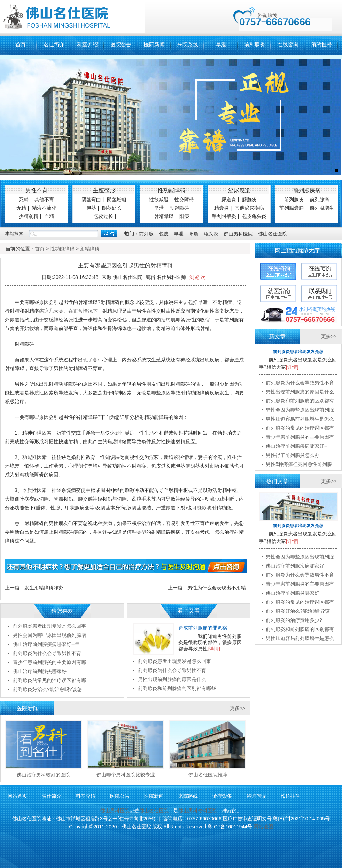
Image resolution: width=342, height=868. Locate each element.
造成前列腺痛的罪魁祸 (203, 628)
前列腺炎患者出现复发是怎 (298, 352)
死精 (24, 200)
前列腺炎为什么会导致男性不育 (172, 670)
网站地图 (263, 827)
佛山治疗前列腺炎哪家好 (40, 671)
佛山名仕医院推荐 (208, 775)
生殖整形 (104, 190)
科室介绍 (87, 45)
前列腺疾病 (307, 190)
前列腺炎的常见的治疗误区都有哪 (49, 680)
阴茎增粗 (117, 200)
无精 (21, 208)
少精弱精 (29, 216)
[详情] (214, 649)
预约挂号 (321, 45)
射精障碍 (164, 216)
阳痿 (184, 216)
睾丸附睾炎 (224, 216)
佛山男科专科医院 (198, 811)
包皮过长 (103, 216)
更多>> (238, 708)
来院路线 (188, 45)
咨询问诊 (256, 796)
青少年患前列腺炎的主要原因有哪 (49, 662)
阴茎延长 (112, 208)
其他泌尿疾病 (249, 208)
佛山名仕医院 (273, 234)
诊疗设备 (222, 796)
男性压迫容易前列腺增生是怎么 (300, 419)
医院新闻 (154, 45)
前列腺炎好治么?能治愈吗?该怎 (47, 689)
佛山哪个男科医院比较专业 (126, 775)
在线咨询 (288, 45)
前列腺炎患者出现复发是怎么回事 (174, 661)
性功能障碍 (172, 190)
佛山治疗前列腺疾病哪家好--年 (46, 644)
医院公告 (121, 45)
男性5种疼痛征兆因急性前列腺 (299, 464)
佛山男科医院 (238, 234)
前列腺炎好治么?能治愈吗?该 (298, 611)
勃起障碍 (179, 208)
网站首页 (17, 796)
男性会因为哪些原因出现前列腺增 (49, 635)
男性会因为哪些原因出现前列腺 (300, 410)
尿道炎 (229, 200)
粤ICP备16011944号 (230, 827)
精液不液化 (44, 208)
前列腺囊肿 (292, 208)
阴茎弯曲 (91, 200)
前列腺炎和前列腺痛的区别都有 (300, 401)
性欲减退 (159, 200)
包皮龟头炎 (254, 216)
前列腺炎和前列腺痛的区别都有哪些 (177, 688)
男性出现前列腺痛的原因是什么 (172, 679)
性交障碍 (184, 200)
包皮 (164, 234)
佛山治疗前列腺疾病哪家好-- (297, 446)
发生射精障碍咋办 (44, 588)
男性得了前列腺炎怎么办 (293, 455)
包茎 (91, 208)
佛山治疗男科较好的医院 (44, 775)
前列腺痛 (319, 200)
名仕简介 (54, 45)
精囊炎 (221, 208)
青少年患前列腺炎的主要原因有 (300, 437)
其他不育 (44, 200)
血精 (49, 216)
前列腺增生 (322, 208)
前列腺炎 (255, 45)
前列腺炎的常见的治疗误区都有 (300, 428)
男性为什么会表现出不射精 (217, 588)
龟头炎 (211, 234)
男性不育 (37, 190)
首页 (21, 45)
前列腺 (146, 234)
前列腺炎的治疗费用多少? (294, 620)
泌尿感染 (239, 190)
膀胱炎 (249, 200)
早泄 (221, 45)
